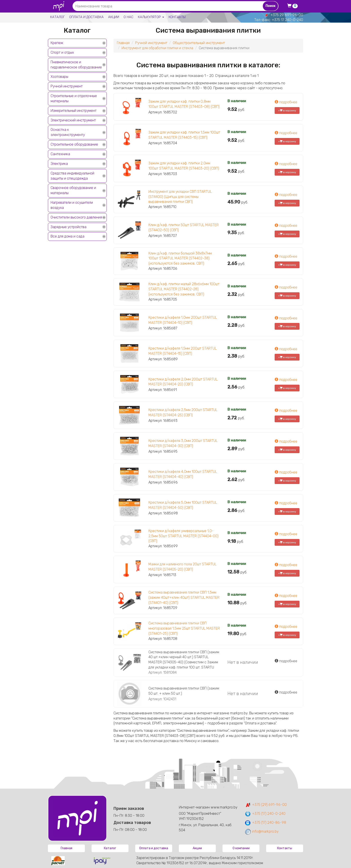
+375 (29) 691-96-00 (266, 805)
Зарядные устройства (68, 227)
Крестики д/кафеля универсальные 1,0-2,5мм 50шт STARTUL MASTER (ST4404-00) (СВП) (183, 536)
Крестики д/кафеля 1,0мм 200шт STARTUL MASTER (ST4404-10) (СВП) (183, 320)
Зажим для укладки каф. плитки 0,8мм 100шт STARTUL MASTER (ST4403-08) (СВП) (184, 104)
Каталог (57, 17)
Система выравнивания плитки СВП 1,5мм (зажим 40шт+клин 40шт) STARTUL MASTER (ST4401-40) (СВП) (184, 597)
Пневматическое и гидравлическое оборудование (76, 65)
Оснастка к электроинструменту (68, 132)
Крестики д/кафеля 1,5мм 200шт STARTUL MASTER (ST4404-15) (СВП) (183, 351)
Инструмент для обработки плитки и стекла (157, 48)
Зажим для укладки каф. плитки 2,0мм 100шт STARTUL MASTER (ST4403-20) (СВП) (184, 166)
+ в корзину (287, 110)
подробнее (286, 102)
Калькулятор (151, 17)
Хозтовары (59, 77)
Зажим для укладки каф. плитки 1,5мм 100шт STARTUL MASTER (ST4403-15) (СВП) (184, 135)
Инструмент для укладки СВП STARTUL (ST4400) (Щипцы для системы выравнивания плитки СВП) (180, 197)
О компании (241, 848)
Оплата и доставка (86, 17)
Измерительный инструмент (74, 111)
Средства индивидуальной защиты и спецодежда (72, 176)
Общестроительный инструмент (199, 43)
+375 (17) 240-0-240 (265, 814)
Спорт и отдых (62, 52)
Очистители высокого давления (76, 217)
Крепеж (57, 43)
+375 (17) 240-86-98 (265, 822)
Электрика (59, 164)
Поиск (270, 6)
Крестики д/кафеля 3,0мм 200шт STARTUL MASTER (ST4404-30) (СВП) (183, 443)
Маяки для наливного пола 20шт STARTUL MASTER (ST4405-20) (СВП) (182, 567)
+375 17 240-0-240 (287, 20)
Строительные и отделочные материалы (74, 98)
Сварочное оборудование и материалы (73, 190)
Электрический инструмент (73, 120)
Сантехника (60, 154)
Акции (114, 17)
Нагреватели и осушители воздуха (72, 205)
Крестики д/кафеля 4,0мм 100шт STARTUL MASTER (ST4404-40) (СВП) (183, 474)
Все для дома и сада (67, 236)
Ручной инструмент (67, 86)
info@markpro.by (262, 831)
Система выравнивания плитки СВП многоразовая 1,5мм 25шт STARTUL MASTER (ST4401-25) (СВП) (184, 628)
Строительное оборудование (74, 144)
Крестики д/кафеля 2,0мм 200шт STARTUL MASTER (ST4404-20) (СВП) (183, 382)
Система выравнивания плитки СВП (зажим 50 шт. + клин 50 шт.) (184, 691)
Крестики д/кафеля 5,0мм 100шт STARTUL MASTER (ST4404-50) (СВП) (183, 505)
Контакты (177, 17)
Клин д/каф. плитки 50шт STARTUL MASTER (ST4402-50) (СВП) (184, 227)
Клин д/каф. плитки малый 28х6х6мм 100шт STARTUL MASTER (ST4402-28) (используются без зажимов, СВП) (184, 289)
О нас (128, 17)
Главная (123, 43)
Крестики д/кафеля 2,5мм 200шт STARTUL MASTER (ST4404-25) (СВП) (183, 412)
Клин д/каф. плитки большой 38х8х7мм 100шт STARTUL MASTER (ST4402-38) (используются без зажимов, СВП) (180, 258)
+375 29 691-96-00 (287, 15)
